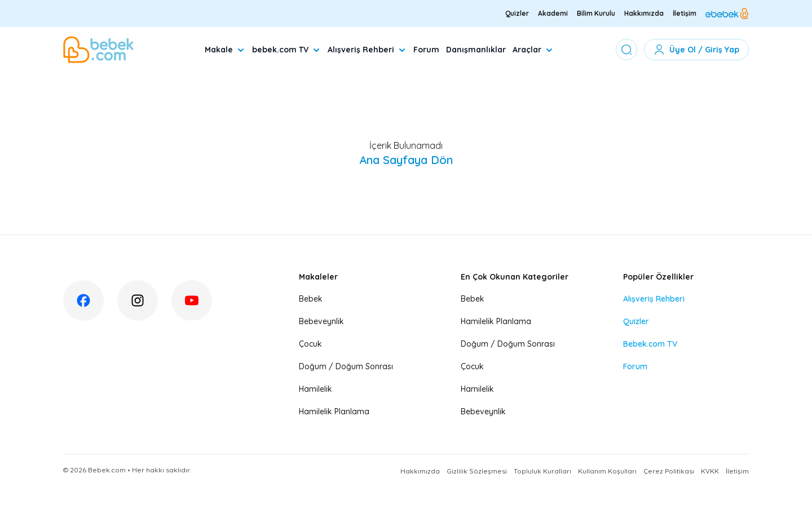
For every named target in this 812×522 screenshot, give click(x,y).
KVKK (710, 471)
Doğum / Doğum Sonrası (346, 366)
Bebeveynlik (321, 321)
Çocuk (310, 344)
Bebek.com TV (650, 344)
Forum (426, 50)
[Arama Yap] (626, 50)
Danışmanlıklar (476, 50)
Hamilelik (315, 389)
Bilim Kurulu (596, 13)
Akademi (553, 13)
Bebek (311, 299)
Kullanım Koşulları (607, 471)
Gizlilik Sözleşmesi (477, 471)
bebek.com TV (286, 50)
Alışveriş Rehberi (367, 50)
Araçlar (533, 50)
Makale (225, 50)
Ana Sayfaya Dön (406, 160)
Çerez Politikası (669, 471)
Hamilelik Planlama (334, 412)
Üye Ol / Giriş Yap (696, 50)
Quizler (517, 13)
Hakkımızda (644, 13)
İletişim (685, 13)
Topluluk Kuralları (542, 471)
